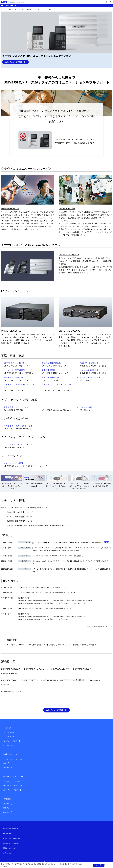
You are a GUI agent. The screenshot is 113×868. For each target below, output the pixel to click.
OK (97, 865)
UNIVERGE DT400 (9, 680)
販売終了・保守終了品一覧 (83, 645)
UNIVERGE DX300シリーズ (54, 366)
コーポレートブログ (10, 741)
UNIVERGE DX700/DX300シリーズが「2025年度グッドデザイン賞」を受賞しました (75, 141)
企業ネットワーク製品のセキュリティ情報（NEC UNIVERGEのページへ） (38, 526)
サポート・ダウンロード (12, 782)
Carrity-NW (93, 680)
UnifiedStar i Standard (10, 691)
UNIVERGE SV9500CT (10, 669)
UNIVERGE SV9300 (9, 674)
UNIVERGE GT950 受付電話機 (17, 373)
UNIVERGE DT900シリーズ (54, 373)
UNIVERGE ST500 (12, 390)
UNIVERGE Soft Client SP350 (55, 390)
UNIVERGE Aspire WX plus (35, 669)
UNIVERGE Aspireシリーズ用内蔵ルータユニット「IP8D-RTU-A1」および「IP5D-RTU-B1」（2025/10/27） (56, 601)
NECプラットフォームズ (9, 6)
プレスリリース (9, 733)
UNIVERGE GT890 (48, 680)
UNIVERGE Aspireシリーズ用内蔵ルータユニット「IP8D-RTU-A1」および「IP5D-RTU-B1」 (50, 617)
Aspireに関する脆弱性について (19, 512)
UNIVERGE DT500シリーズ (92, 373)
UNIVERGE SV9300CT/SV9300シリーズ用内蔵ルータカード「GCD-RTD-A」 (45, 619)
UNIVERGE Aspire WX (60, 669)
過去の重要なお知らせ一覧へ (98, 627)
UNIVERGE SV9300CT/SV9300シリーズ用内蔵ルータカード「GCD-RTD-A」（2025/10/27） (51, 603)
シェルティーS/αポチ (51, 380)
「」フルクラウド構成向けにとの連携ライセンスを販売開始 (67, 543)
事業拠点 (6, 808)
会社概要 (6, 804)
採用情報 (6, 813)
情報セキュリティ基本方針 (11, 844)
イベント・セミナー (10, 746)
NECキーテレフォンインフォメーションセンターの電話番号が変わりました (45, 609)
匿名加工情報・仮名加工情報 (12, 839)
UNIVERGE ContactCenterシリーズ (20, 429)
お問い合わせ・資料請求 (15, 62)
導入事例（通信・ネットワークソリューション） (49, 645)
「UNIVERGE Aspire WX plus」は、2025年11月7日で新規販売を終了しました (45, 593)
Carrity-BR (5, 685)
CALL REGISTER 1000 (14, 410)
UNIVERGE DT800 (28, 680)
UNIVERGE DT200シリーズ (16, 380)
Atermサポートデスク (11, 790)
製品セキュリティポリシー (11, 848)
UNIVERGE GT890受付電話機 (72, 680)
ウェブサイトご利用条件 (11, 829)
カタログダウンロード (16, 645)
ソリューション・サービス (13, 759)
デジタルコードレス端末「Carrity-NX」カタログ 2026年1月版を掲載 (57, 556)
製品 (10, 9)
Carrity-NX (84, 380)
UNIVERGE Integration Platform (56, 410)
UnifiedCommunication (14, 448)
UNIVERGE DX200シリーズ (92, 366)
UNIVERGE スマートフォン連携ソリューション (25, 466)
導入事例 (6, 768)
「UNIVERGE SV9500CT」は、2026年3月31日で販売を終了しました (42, 587)
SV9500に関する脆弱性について (20, 521)
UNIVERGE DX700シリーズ (16, 366)
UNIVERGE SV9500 (81, 669)
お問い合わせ (7, 853)
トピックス (7, 737)
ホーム (3, 9)
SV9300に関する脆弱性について (20, 517)
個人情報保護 (77, 864)
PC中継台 (84, 410)
